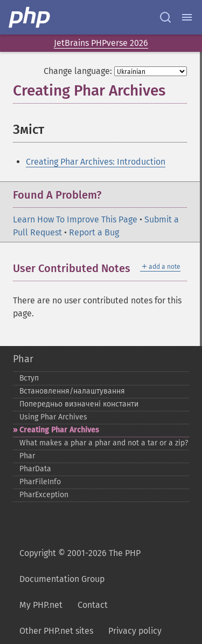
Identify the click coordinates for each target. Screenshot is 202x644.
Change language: (78, 71)
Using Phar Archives (53, 417)
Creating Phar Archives (59, 430)
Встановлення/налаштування (72, 391)
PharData (35, 469)
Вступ (29, 378)
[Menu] (187, 17)
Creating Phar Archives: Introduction (96, 162)
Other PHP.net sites (56, 631)
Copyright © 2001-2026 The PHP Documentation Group (80, 566)
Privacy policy (135, 631)
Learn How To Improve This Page (75, 219)
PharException (44, 495)
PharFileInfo (40, 482)
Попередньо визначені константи (79, 404)
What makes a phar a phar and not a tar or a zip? (104, 443)
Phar (23, 359)
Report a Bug (94, 232)
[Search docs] (165, 17)
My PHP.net (41, 605)
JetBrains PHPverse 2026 (101, 43)
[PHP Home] (30, 17)
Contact (93, 605)
